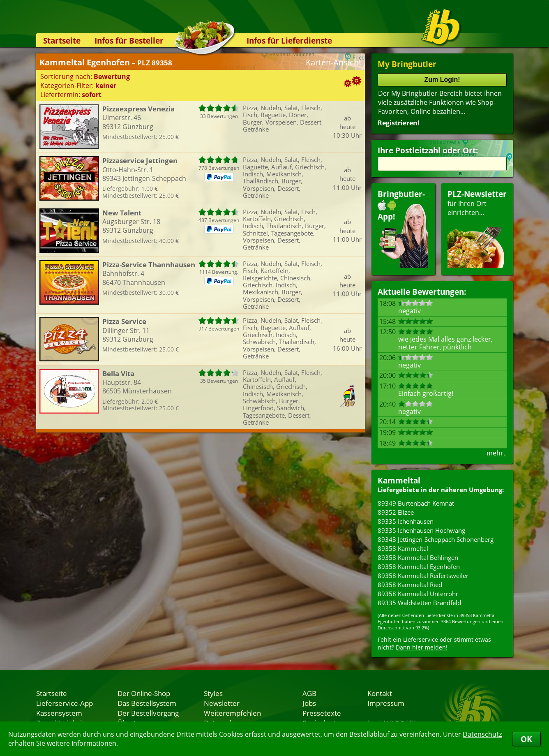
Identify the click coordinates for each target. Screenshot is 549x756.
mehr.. (497, 453)
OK (526, 739)
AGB (309, 693)
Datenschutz (482, 734)
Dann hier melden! (422, 647)
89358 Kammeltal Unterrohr (418, 594)
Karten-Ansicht (334, 62)
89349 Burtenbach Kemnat (416, 503)
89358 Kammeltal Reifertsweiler (423, 576)
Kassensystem (59, 713)
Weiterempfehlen (232, 713)
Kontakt (380, 693)
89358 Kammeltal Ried (410, 585)
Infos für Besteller (129, 40)
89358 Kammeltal (403, 548)
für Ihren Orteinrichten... (477, 228)
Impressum (386, 703)
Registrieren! (399, 123)
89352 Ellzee (396, 512)
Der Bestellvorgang (148, 713)
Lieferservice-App (65, 703)
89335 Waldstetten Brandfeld (419, 603)
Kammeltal (399, 480)
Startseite (62, 40)
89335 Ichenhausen (406, 521)
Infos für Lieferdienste (289, 40)
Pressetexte (322, 713)
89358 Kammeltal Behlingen (418, 557)
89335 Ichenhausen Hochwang (421, 530)
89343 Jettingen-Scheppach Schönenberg (436, 539)
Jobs (309, 703)
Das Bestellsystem (147, 703)
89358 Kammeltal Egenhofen (419, 566)
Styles (213, 693)
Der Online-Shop (144, 693)
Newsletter (222, 703)
